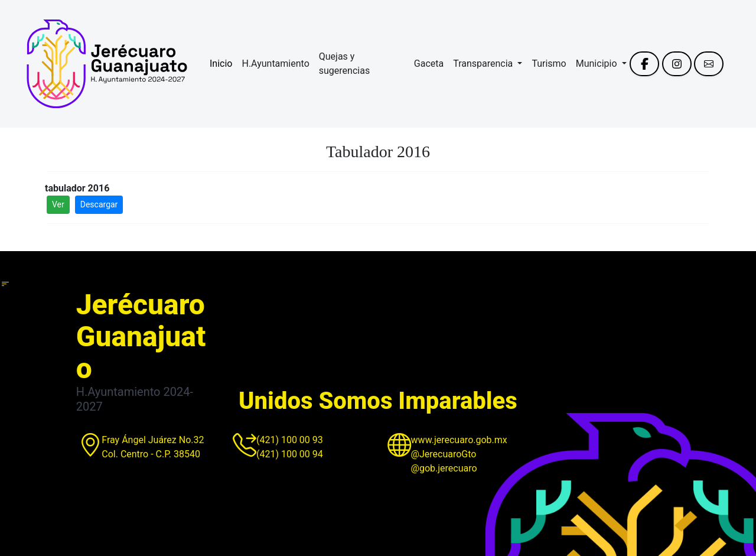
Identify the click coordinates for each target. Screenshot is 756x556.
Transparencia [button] (484, 64)
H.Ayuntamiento (275, 64)
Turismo (549, 64)
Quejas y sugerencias (344, 64)
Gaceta (429, 64)
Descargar (99, 204)
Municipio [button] (598, 64)
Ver (58, 204)
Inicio (221, 64)
